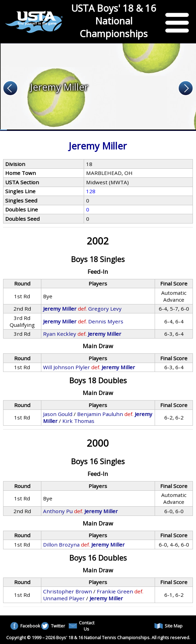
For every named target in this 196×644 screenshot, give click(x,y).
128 (91, 191)
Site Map (168, 626)
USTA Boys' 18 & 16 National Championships (114, 21)
